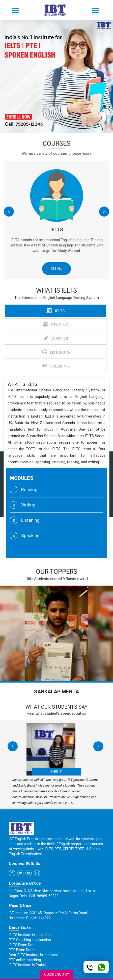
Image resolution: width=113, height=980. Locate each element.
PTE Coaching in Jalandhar (30, 940)
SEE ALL (56, 269)
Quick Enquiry (57, 974)
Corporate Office (25, 883)
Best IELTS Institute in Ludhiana (34, 955)
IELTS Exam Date (22, 945)
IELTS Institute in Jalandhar (30, 935)
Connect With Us (25, 864)
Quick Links (20, 928)
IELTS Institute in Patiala (28, 965)
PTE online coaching (25, 960)
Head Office (20, 906)
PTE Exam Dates (22, 950)
